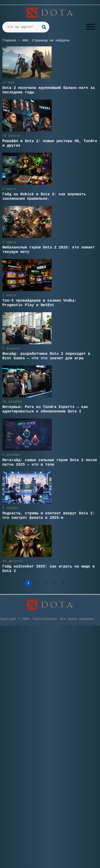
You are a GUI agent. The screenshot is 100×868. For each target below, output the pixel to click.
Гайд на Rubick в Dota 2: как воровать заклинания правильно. (44, 197)
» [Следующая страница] (72, 583)
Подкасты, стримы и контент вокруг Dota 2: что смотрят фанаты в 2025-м (49, 516)
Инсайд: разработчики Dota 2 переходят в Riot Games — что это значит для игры (46, 356)
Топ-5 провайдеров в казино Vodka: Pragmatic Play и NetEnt (40, 303)
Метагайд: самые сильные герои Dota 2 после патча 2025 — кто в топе (50, 462)
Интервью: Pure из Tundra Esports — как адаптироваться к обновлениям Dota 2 (45, 409)
